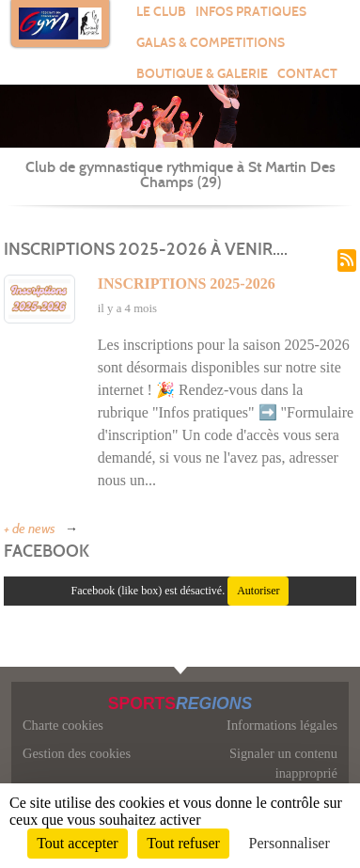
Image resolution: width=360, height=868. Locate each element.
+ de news (30, 529)
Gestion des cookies (77, 753)
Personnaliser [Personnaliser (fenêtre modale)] (290, 843)
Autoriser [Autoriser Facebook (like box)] (258, 591)
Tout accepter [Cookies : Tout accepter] (77, 843)
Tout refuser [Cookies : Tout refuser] (183, 843)
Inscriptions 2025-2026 (187, 284)
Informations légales (282, 725)
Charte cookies (63, 725)
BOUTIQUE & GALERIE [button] (202, 74)
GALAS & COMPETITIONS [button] (211, 43)
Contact (307, 74)
